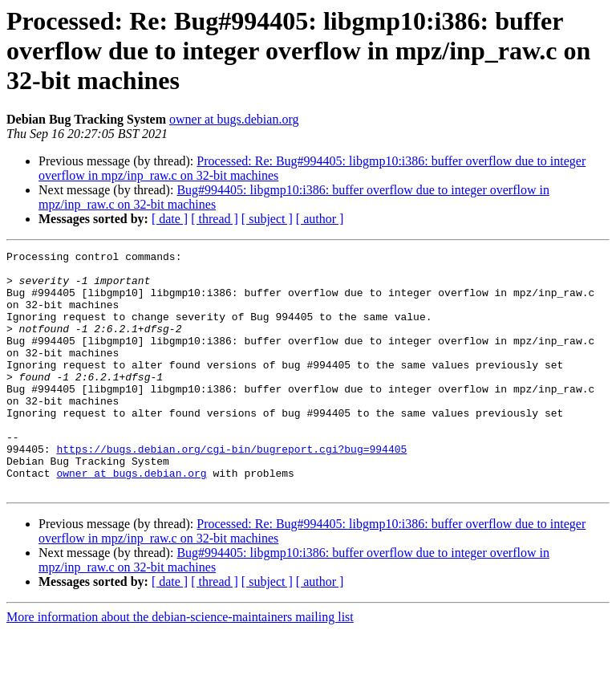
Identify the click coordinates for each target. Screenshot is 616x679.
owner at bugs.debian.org (234, 119)
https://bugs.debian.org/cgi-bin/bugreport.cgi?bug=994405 (231, 490)
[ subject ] (267, 219)
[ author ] (320, 219)
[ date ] (170, 219)
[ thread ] (215, 219)
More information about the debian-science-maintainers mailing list (180, 665)
